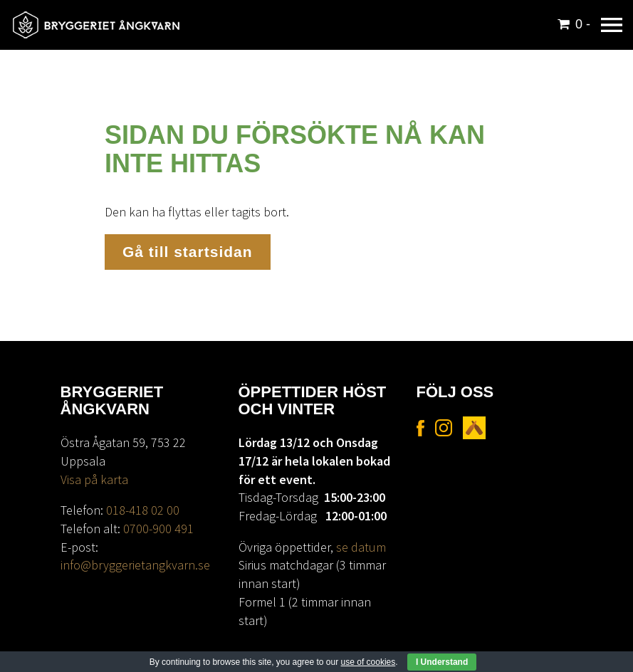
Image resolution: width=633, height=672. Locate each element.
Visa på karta (94, 479)
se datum (361, 547)
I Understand (442, 662)
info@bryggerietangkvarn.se (135, 565)
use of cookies (368, 662)
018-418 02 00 (143, 510)
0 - (583, 24)
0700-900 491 (158, 529)
